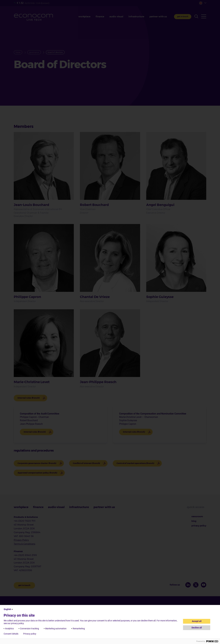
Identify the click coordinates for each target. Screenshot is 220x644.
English (9, 609)
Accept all (197, 621)
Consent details (11, 634)
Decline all (197, 628)
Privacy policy (30, 634)
